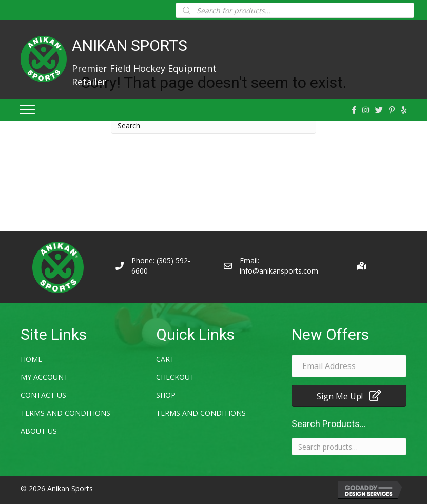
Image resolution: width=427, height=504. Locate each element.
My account (44, 377)
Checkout (175, 377)
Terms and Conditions (65, 413)
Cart (165, 359)
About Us (39, 431)
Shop (166, 395)
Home (31, 359)
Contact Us (43, 395)
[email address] (349, 366)
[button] (349, 396)
